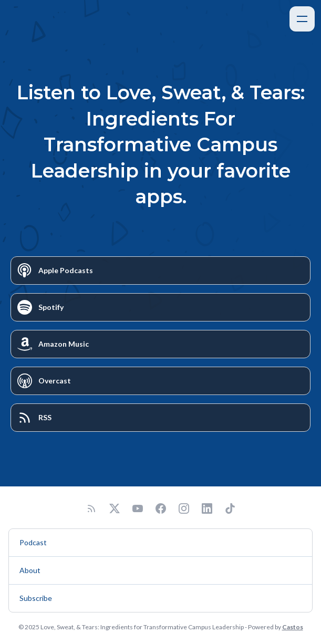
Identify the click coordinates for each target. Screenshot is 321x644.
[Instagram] (184, 508)
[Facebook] (161, 508)
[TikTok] (230, 508)
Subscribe (36, 598)
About (30, 570)
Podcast (33, 542)
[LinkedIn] (207, 508)
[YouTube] (138, 508)
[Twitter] (115, 508)
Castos (293, 627)
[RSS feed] (91, 508)
